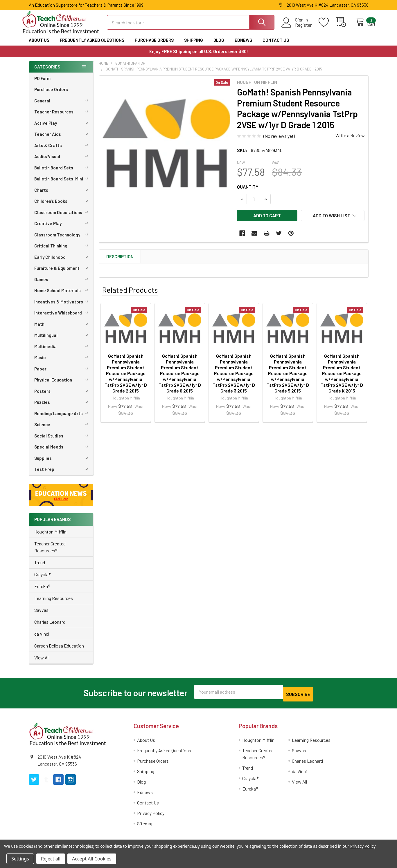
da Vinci (42, 639)
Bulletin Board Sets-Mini (62, 184)
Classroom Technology (62, 240)
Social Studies (62, 441)
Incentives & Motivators (62, 307)
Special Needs (62, 452)
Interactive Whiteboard (62, 318)
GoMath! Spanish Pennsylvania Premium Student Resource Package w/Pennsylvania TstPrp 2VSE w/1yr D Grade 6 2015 (180, 375)
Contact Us (276, 45)
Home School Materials (62, 296)
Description (120, 258)
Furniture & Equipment (62, 273)
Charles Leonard (50, 627)
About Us (39, 45)
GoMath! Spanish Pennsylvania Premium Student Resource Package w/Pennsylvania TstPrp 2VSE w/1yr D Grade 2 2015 (126, 375)
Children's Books (62, 206)
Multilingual (62, 340)
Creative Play (62, 229)
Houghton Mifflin (50, 537)
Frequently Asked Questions (92, 45)
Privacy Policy (151, 816)
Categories (47, 72)
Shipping (194, 45)
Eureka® (42, 591)
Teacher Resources (62, 117)
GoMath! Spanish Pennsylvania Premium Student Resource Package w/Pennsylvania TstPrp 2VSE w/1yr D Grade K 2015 (342, 375)
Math (62, 329)
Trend (40, 568)
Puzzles (62, 407)
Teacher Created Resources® (50, 552)
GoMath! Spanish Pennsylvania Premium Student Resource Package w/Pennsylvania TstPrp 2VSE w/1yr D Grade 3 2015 (234, 375)
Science (62, 430)
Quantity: (248, 192)
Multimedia (62, 352)
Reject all (51, 859)
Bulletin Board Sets (62, 173)
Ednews (243, 45)
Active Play (62, 128)
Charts (62, 195)
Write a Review (350, 141)
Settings (20, 859)
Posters (62, 396)
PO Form (42, 84)
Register (297, 28)
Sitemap (145, 826)
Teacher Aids (62, 139)
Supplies (62, 463)
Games (62, 285)
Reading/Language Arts (62, 419)
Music (62, 363)
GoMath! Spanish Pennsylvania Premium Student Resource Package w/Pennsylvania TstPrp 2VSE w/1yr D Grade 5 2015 (288, 375)
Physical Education (62, 385)
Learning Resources (54, 603)
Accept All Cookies (92, 859)
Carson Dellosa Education (59, 651)
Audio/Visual (62, 162)
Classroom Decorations (62, 218)
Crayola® (42, 579)
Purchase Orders (154, 45)
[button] (61, 500)
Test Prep (62, 474)
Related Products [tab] (130, 292)
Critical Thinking (62, 251)
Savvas (41, 615)
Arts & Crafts (62, 151)
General (62, 106)
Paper (62, 374)
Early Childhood (62, 262)
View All (42, 663)
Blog (219, 45)
